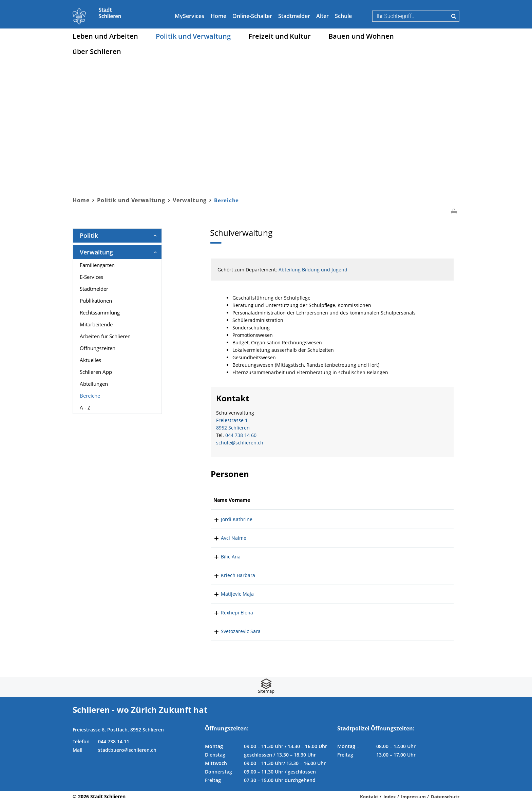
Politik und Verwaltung (193, 36)
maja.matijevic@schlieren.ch (401, 594)
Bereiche (104, 395)
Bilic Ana (223, 557)
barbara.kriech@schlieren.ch (402, 575)
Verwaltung (96, 252)
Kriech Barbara (231, 575)
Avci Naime (226, 538)
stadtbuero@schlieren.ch (127, 750)
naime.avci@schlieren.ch (397, 538)
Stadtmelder (294, 16)
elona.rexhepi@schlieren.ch (401, 613)
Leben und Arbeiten (105, 36)
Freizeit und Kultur (280, 36)
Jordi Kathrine (229, 519)
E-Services (91, 277)
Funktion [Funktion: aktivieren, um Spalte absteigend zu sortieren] (280, 500)
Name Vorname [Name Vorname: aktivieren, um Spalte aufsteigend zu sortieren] (232, 500)
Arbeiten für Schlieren (105, 336)
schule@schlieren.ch (240, 443)
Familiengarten (97, 265)
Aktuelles (90, 360)
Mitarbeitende (96, 324)
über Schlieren (97, 51)
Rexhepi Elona (230, 613)
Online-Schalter (252, 16)
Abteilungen (94, 384)
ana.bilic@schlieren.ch (395, 557)
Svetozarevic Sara (233, 631)
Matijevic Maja (230, 594)
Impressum (413, 797)
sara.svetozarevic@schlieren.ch (404, 631)
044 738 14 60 (241, 435)
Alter (322, 16)
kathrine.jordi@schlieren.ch (400, 519)
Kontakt (369, 797)
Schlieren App (96, 372)
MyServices (189, 16)
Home (218, 16)
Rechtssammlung (100, 312)
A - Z (85, 407)
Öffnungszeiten (98, 348)
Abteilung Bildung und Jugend (313, 270)
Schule (343, 16)
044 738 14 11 (114, 741)
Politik (89, 235)
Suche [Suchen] (454, 16)
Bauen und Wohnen (361, 36)
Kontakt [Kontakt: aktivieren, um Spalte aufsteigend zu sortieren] (378, 500)
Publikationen (96, 301)
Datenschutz (445, 797)
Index (390, 797)
